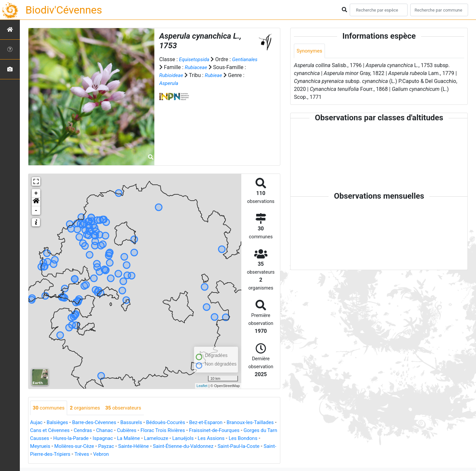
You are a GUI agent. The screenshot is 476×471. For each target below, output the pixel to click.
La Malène (174, 439)
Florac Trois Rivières (195, 431)
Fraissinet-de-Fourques (250, 431)
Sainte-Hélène (174, 447)
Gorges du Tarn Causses (61, 439)
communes (50, 408)
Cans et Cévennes (76, 431)
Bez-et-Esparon (216, 423)
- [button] (36, 211)
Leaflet (202, 386)
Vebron (154, 455)
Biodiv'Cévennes (64, 10)
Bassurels (137, 423)
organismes (88, 408)
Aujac (37, 423)
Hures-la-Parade (113, 439)
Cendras (111, 431)
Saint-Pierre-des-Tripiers (94, 455)
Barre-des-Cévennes (98, 423)
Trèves (133, 455)
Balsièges (59, 423)
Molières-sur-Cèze (111, 447)
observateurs (128, 408)
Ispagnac (147, 439)
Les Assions (261, 439)
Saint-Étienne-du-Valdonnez (227, 447)
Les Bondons (45, 447)
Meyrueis (76, 447)
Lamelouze (203, 439)
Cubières (157, 431)
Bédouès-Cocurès (173, 423)
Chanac (134, 431)
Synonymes (310, 51)
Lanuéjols (231, 439)
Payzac (145, 447)
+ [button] (36, 193)
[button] (36, 202)
